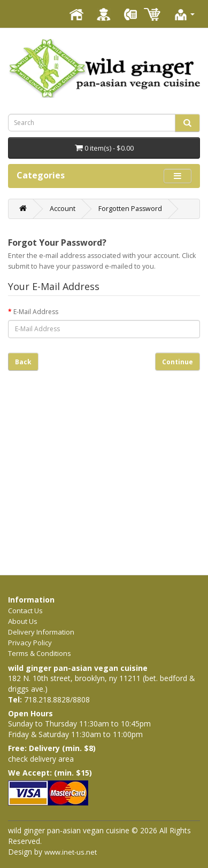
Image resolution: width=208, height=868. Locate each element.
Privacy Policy (30, 643)
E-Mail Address (36, 312)
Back (23, 362)
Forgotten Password (130, 209)
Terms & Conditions (40, 653)
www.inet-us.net (71, 852)
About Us (23, 621)
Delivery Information (41, 632)
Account (63, 209)
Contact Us (25, 611)
